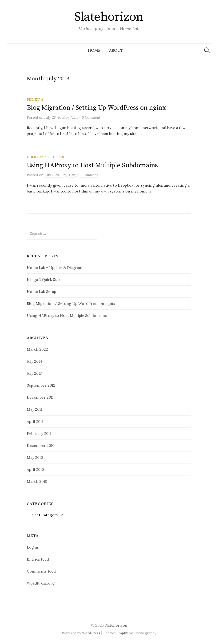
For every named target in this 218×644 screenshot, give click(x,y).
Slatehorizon (109, 17)
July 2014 (34, 361)
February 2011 (39, 433)
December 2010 (41, 445)
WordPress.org (41, 583)
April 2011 (35, 421)
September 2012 (41, 385)
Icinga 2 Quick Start (44, 279)
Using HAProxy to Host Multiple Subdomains (92, 165)
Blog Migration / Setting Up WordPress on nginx (96, 108)
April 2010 (35, 469)
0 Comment (91, 117)
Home (94, 50)
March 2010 (37, 481)
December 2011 (40, 397)
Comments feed (41, 571)
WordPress (91, 633)
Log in (32, 547)
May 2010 (35, 457)
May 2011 (34, 409)
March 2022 (37, 349)
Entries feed (38, 559)
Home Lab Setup (42, 291)
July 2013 (34, 373)
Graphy (122, 633)
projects (35, 99)
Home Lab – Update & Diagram (55, 267)
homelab (35, 157)
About (116, 50)
